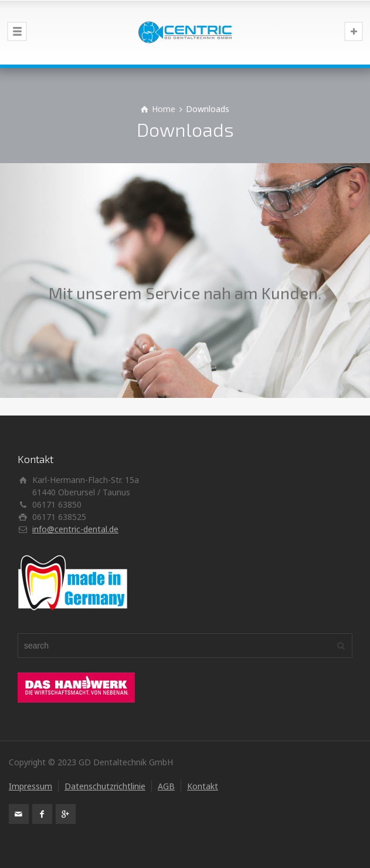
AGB (166, 786)
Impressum (30, 786)
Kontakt (203, 786)
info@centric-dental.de (75, 529)
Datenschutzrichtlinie (105, 786)
